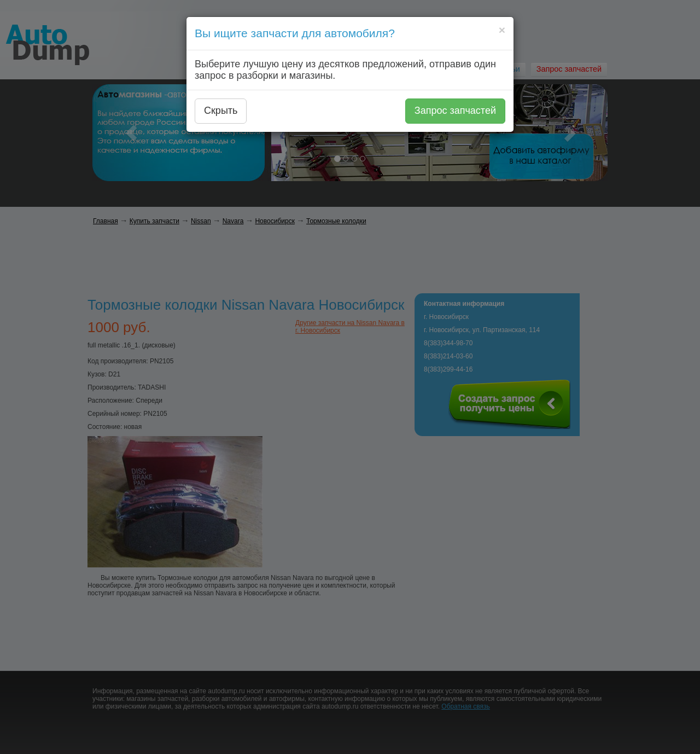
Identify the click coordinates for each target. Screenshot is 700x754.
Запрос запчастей (455, 111)
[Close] (502, 30)
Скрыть (221, 111)
